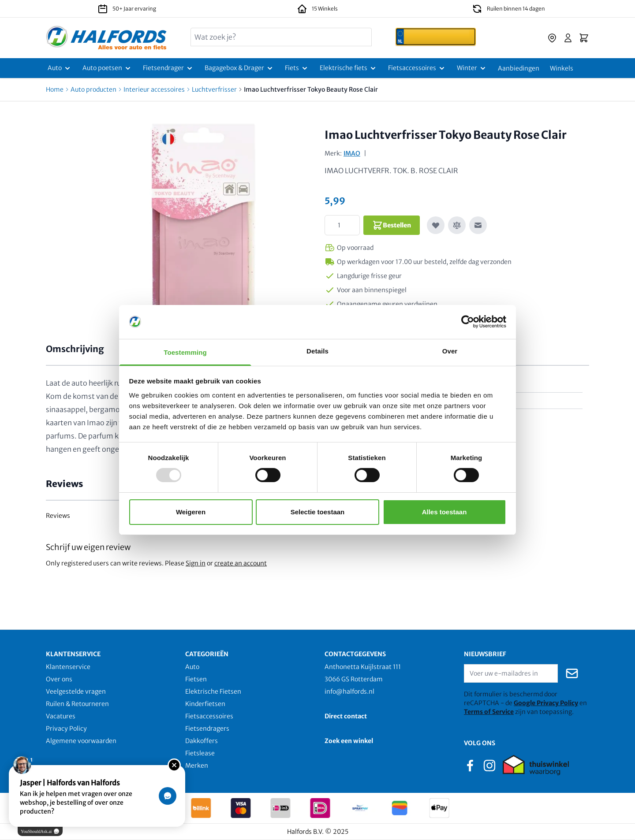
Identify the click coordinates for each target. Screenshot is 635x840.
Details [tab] (317, 351)
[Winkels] (562, 68)
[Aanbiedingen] (519, 68)
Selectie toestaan (318, 512)
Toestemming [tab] (185, 352)
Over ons (59, 679)
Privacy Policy (66, 728)
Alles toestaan (444, 512)
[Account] (568, 38)
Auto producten (93, 89)
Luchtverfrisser (214, 89)
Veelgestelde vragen (76, 691)
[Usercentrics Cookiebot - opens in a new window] (468, 322)
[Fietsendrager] (168, 68)
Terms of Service (489, 712)
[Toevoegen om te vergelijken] (457, 225)
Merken (197, 766)
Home (55, 89)
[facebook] (470, 765)
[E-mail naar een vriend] (478, 225)
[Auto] (60, 68)
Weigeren (191, 512)
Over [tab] (450, 351)
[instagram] (489, 765)
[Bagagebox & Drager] (239, 68)
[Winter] (472, 68)
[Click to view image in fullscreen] (203, 226)
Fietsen (196, 679)
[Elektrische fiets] (349, 68)
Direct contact (346, 716)
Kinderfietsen (205, 704)
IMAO (352, 153)
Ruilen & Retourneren (77, 704)
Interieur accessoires (154, 89)
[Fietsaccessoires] (417, 68)
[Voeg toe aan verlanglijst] (436, 225)
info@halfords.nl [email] (349, 691)
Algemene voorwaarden (81, 741)
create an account (241, 563)
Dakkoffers (202, 741)
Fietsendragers (207, 728)
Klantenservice (68, 667)
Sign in (196, 563)
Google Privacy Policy (546, 703)
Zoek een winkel (349, 741)
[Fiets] (297, 68)
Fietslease (200, 753)
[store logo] (106, 38)
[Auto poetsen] (107, 68)
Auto (192, 667)
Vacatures (61, 716)
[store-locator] (552, 38)
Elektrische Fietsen (213, 691)
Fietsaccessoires (209, 716)
